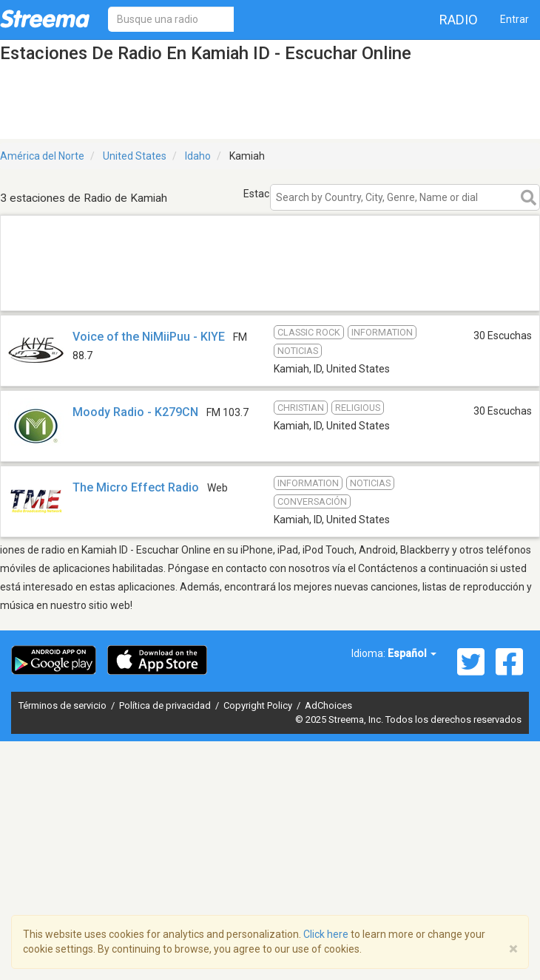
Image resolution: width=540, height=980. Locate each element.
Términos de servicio (64, 705)
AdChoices (328, 705)
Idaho (198, 156)
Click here (326, 934)
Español (412, 653)
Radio (459, 20)
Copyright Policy (259, 705)
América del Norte (42, 156)
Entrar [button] (514, 19)
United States (135, 156)
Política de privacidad (166, 705)
